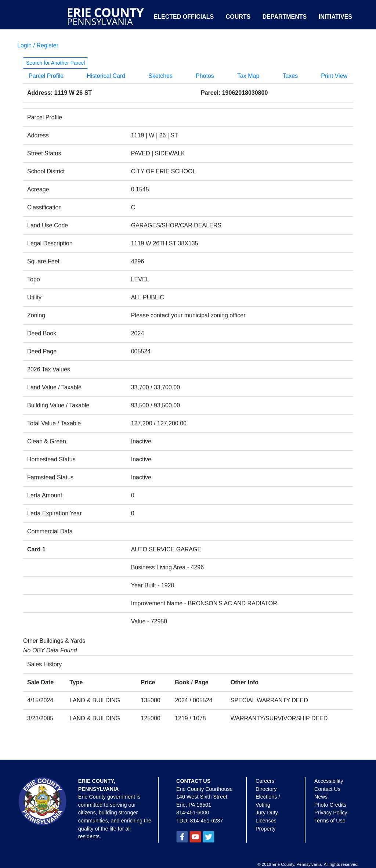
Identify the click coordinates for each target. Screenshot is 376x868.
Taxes (290, 76)
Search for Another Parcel (55, 63)
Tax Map (248, 76)
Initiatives (335, 17)
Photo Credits (330, 805)
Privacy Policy (331, 813)
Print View (334, 76)
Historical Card (106, 76)
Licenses (266, 821)
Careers (265, 781)
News (321, 797)
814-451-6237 (207, 821)
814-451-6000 (193, 813)
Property (265, 829)
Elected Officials (184, 17)
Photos (205, 76)
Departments (285, 17)
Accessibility (329, 781)
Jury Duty (267, 813)
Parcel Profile (46, 76)
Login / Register (38, 45)
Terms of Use (330, 821)
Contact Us (327, 789)
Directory (266, 789)
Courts (238, 17)
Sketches (160, 76)
